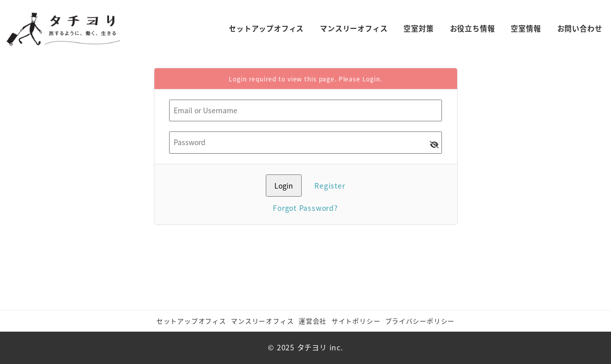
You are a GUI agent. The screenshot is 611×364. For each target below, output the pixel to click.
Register (330, 186)
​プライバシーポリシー (420, 321)
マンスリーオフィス (262, 321)
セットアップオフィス (191, 321)
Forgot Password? (305, 208)
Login (371, 79)
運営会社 (313, 321)
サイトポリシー (356, 321)
